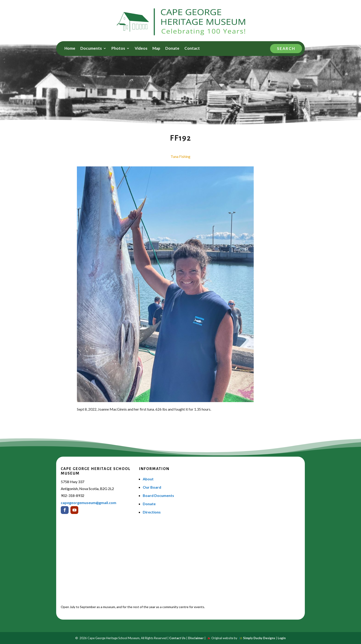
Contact (192, 49)
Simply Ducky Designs (259, 638)
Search (286, 48)
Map (156, 49)
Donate (172, 49)
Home (70, 49)
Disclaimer (196, 638)
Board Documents (158, 495)
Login (282, 638)
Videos (141, 49)
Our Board (152, 487)
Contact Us (177, 638)
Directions (152, 512)
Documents (91, 49)
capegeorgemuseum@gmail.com (89, 503)
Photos (118, 49)
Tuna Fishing (180, 156)
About (148, 479)
